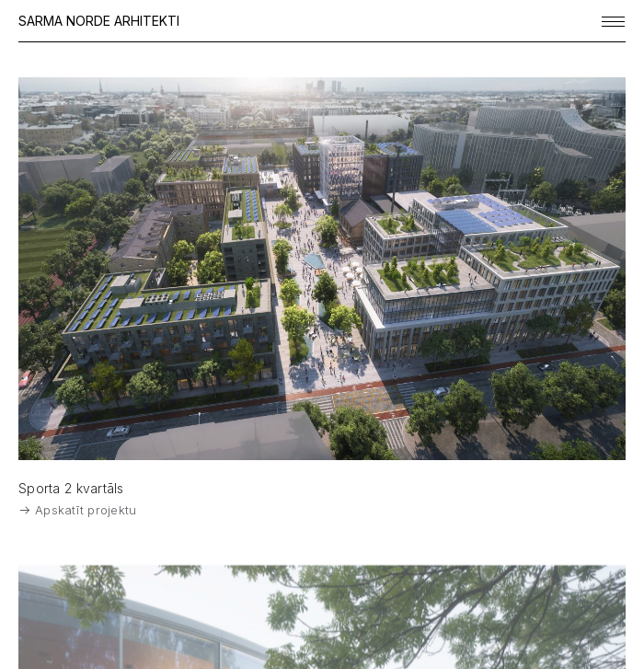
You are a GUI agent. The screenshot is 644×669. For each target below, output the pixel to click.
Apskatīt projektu (78, 510)
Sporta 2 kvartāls (71, 488)
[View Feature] (322, 269)
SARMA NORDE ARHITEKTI (99, 21)
